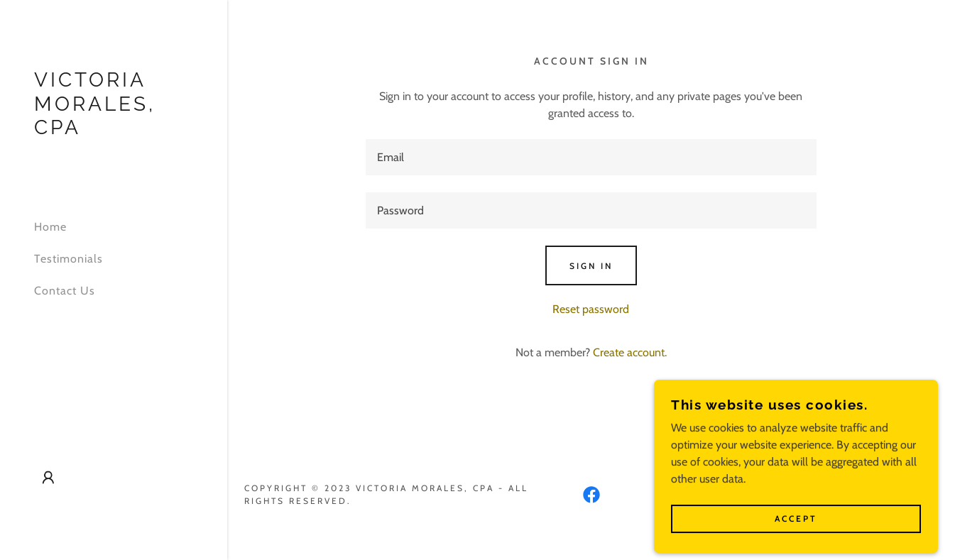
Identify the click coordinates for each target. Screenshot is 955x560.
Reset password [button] (591, 309)
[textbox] (591, 157)
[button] (48, 478)
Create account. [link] (630, 352)
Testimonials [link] (69, 259)
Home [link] (50, 227)
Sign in (591, 266)
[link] (114, 130)
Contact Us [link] (65, 291)
